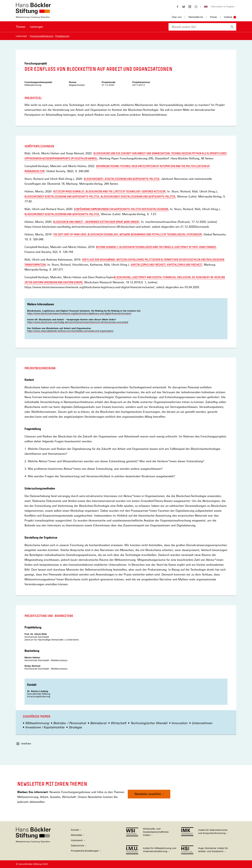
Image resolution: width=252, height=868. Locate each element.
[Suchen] (232, 27)
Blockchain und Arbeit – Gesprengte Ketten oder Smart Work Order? (96, 222)
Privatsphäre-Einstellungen (85, 851)
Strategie (75, 727)
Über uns (177, 17)
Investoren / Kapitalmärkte (45, 727)
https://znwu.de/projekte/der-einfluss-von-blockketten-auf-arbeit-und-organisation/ (70, 331)
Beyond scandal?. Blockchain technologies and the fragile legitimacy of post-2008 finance (156, 247)
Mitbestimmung (37, 723)
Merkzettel (76, 835)
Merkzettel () (196, 17)
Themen (21, 27)
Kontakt (75, 830)
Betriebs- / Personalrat (70, 723)
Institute (228, 17)
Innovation (179, 723)
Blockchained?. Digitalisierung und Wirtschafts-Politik (122, 179)
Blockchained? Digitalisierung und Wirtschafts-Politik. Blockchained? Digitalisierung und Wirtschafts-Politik (100, 197)
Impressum (77, 840)
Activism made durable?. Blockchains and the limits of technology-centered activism (109, 192)
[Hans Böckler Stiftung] (33, 842)
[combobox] (198, 27)
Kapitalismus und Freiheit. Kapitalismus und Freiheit (166, 265)
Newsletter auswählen (148, 794)
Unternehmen (202, 723)
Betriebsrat (98, 723)
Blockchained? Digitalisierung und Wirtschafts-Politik (62, 214)
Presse (213, 17)
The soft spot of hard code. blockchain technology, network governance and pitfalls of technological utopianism (127, 235)
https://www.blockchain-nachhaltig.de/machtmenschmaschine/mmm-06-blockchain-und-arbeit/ (78, 322)
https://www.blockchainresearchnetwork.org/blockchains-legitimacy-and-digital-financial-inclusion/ (79, 313)
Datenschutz (77, 846)
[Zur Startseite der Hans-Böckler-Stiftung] (33, 16)
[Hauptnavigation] (29, 27)
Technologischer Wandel (149, 723)
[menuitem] (21, 29)
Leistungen (37, 27)
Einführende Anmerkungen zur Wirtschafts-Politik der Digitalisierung (121, 209)
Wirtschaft (118, 723)
